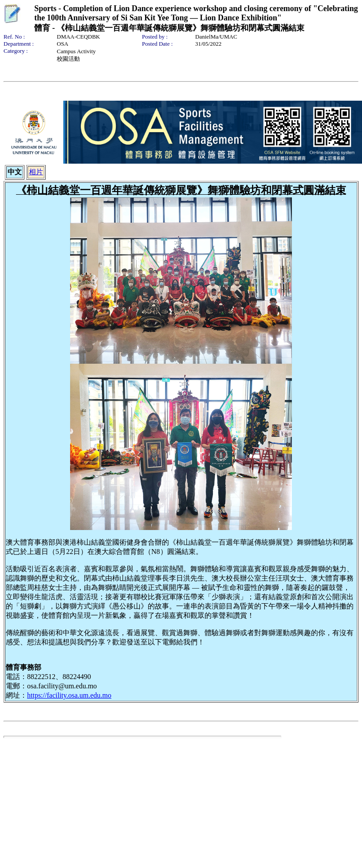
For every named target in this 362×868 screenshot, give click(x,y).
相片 (36, 172)
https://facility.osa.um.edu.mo (69, 695)
